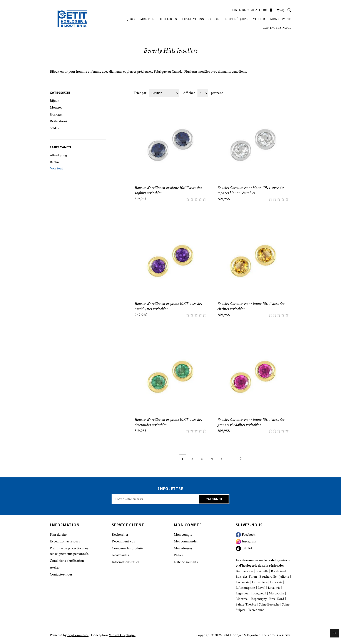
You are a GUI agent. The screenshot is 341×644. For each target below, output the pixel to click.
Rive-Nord (277, 599)
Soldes (214, 19)
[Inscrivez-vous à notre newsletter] (156, 499)
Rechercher (120, 535)
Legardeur (243, 593)
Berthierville (244, 571)
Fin (241, 458)
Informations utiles (125, 562)
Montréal (242, 599)
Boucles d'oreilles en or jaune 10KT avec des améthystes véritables (168, 306)
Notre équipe (237, 19)
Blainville (262, 571)
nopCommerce (78, 635)
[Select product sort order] (164, 93)
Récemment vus (123, 541)
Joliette (284, 577)
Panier (178, 555)
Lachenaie (243, 582)
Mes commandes (186, 541)
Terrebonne (256, 610)
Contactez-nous (277, 28)
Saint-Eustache (269, 605)
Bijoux (130, 19)
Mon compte (281, 19)
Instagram (246, 541)
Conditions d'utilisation (67, 561)
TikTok (244, 548)
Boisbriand (278, 571)
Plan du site (58, 535)
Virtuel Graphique (122, 635)
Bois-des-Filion (246, 577)
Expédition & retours (65, 541)
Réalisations (193, 19)
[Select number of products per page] (203, 93)
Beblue (55, 162)
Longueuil (259, 593)
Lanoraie (276, 582)
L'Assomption (245, 588)
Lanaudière (260, 582)
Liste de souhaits (186, 562)
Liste (288, 93)
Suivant (232, 458)
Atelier (259, 19)
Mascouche (276, 593)
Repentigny (259, 599)
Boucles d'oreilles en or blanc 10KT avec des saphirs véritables (168, 190)
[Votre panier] (280, 10)
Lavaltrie (274, 588)
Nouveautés (120, 555)
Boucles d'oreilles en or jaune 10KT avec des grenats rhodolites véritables (251, 422)
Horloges (169, 19)
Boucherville (268, 577)
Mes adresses (183, 548)
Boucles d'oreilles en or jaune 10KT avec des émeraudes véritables (168, 422)
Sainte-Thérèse (246, 605)
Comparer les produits (128, 548)
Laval (262, 588)
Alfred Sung (58, 155)
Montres (148, 19)
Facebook (246, 535)
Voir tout (56, 168)
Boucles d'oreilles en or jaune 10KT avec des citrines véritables (251, 306)
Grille (280, 93)
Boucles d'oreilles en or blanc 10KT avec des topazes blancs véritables (251, 190)
